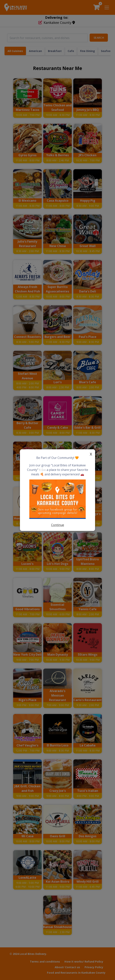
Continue (58, 525)
